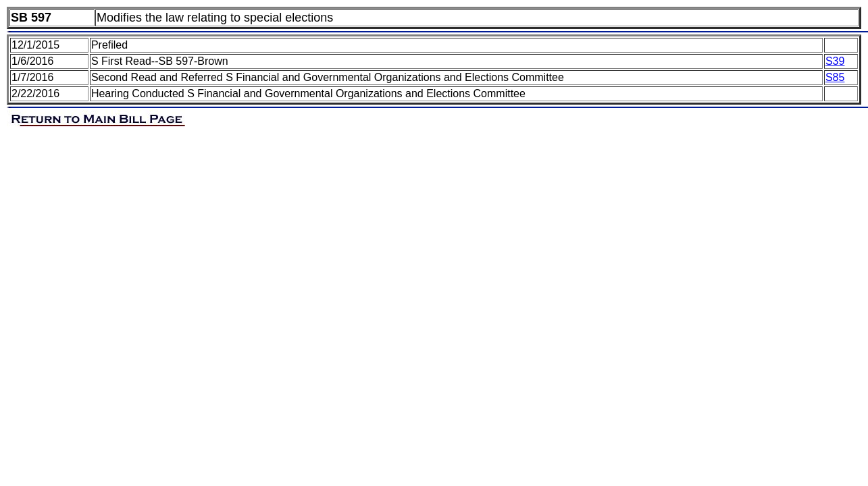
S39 (835, 61)
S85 (835, 77)
